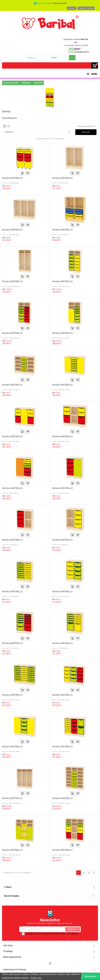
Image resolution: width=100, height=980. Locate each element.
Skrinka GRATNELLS (12, 178)
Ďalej (94, 873)
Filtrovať (86, 132)
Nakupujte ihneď (60, 3)
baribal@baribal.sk (81, 52)
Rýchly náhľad (28, 173)
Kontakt (72, 8)
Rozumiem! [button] (91, 976)
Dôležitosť (38, 132)
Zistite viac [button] (36, 978)
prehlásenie (73, 934)
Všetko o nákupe (86, 8)
